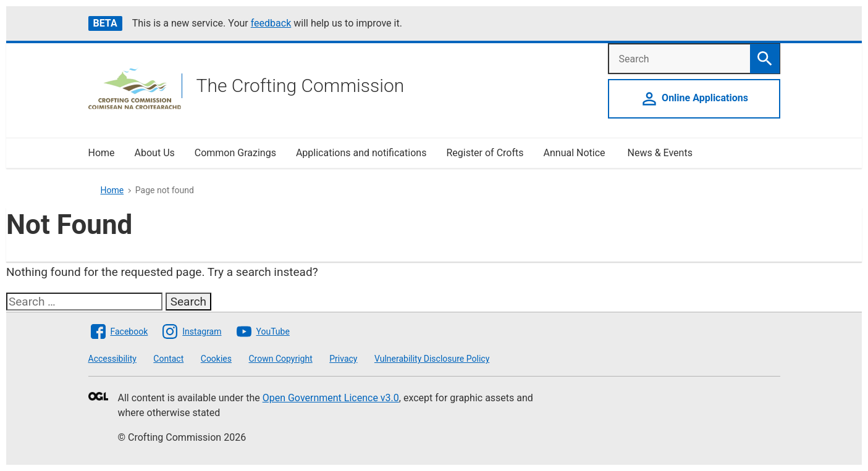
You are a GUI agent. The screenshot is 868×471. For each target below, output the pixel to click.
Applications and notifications (361, 153)
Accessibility (112, 359)
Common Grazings (235, 153)
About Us (155, 153)
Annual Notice (576, 153)
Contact (168, 359)
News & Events (660, 153)
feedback (271, 23)
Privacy (343, 359)
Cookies (216, 359)
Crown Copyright (280, 359)
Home (102, 153)
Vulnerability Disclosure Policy (432, 359)
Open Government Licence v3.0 (331, 398)
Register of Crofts (485, 153)
